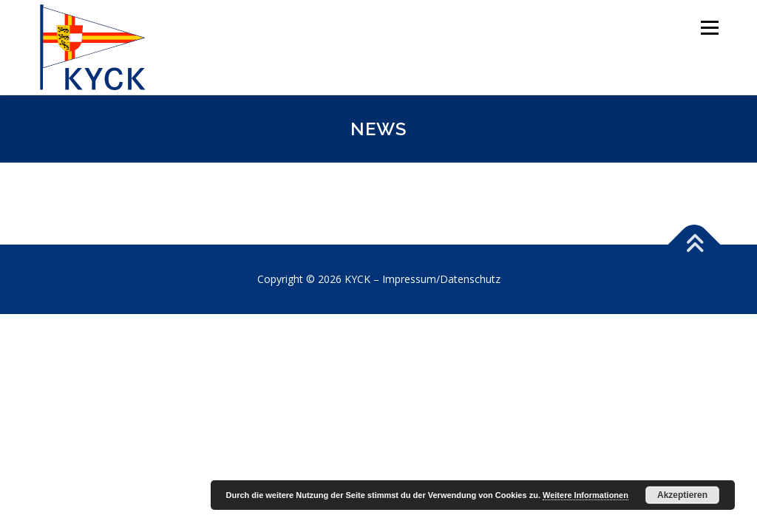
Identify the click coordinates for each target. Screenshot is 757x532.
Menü (709, 28)
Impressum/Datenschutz (441, 279)
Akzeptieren (682, 495)
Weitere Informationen (585, 495)
